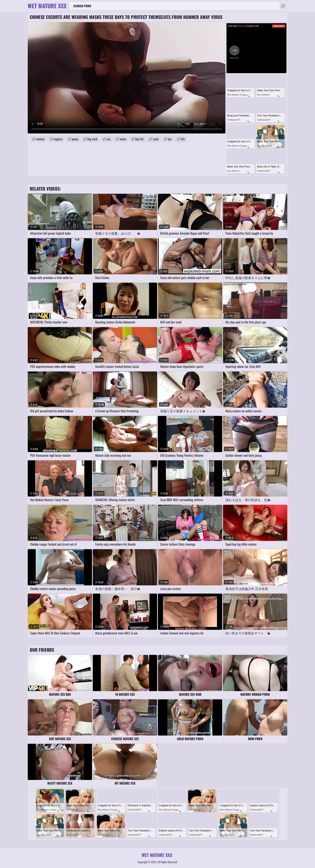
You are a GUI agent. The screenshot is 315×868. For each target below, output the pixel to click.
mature (40, 139)
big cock (92, 139)
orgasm (58, 139)
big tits (139, 139)
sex (170, 139)
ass (109, 139)
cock (156, 139)
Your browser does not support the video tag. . (127, 78)
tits (183, 139)
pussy (75, 139)
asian (123, 139)
